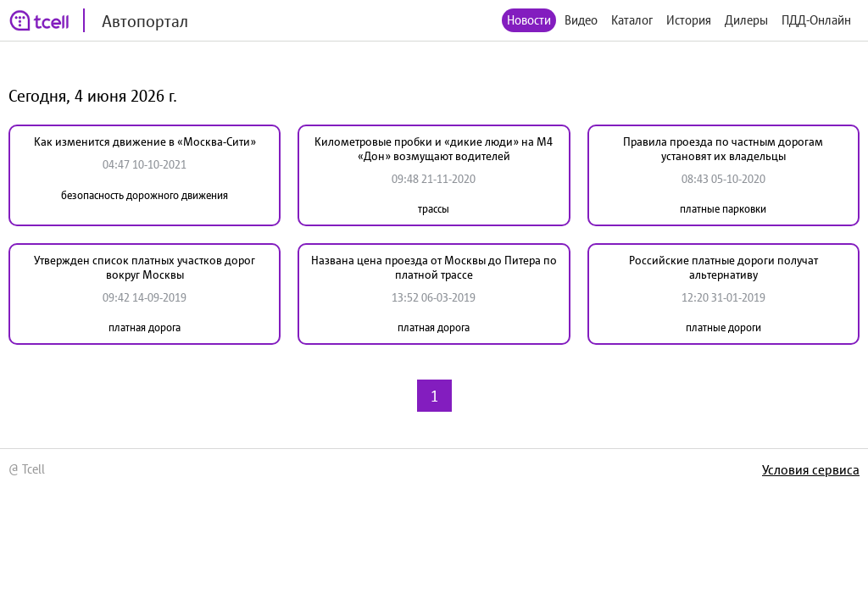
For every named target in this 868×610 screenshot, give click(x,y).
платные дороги (723, 327)
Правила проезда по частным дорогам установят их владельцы (723, 149)
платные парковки (723, 209)
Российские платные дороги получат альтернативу (723, 267)
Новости (529, 20)
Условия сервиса (811, 469)
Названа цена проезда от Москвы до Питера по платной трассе (434, 267)
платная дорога (145, 327)
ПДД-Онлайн (816, 20)
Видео (581, 20)
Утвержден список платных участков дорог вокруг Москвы (145, 267)
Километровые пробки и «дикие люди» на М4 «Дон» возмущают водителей (434, 149)
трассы (434, 209)
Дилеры (746, 20)
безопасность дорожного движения (145, 195)
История (689, 20)
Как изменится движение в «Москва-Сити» (145, 141)
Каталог (632, 20)
